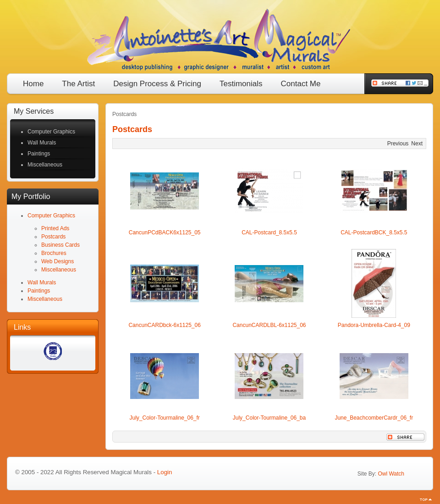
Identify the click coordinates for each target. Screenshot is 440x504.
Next (417, 144)
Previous (398, 144)
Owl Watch (391, 474)
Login (165, 472)
